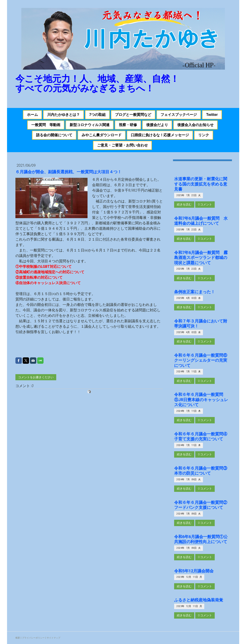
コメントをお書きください (36, 377)
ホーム (32, 115)
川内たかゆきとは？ (63, 115)
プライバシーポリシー (33, 638)
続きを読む (184, 204)
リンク (204, 135)
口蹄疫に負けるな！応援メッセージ (160, 135)
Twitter (212, 115)
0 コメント (205, 204)
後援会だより (157, 125)
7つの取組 (97, 115)
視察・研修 (128, 125)
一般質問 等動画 (46, 125)
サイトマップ (54, 638)
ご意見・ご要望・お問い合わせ (122, 145)
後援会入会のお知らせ (195, 125)
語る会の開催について (54, 135)
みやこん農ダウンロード (102, 135)
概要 (18, 638)
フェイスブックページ (179, 115)
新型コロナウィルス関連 (90, 125)
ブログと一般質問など (133, 115)
